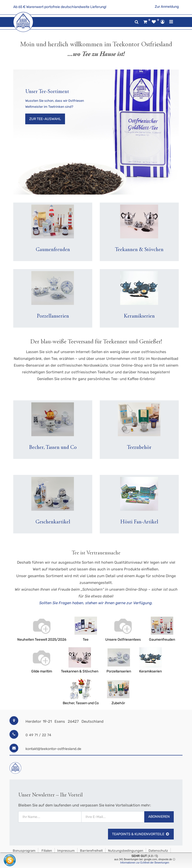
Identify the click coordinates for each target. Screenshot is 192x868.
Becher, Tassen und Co (81, 703)
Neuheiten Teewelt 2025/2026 (42, 640)
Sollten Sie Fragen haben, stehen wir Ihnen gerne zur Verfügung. (96, 603)
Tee (86, 640)
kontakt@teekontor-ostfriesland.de (53, 749)
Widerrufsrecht (63, 845)
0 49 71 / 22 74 (38, 735)
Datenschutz (158, 839)
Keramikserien (150, 671)
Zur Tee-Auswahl (45, 119)
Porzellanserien (119, 671)
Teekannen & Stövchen (80, 671)
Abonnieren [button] (159, 805)
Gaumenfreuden (162, 640)
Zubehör (118, 703)
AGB (15, 845)
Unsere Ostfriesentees (123, 640)
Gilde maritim (42, 671)
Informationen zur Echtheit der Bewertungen (145, 863)
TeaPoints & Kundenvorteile (141, 823)
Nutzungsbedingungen (126, 839)
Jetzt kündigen (91, 845)
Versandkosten (35, 845)
